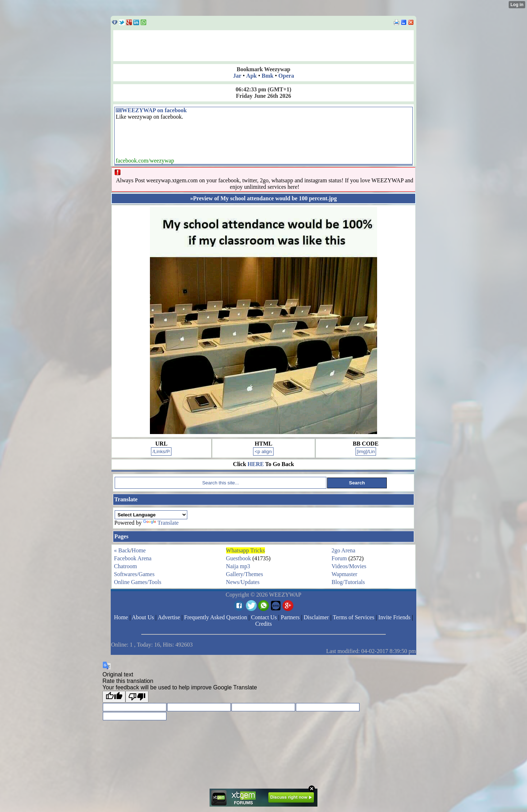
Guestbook (239, 558)
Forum (339, 558)
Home (139, 550)
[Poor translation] (137, 697)
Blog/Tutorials (348, 582)
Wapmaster (344, 574)
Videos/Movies (349, 566)
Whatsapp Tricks (246, 550)
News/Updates (243, 582)
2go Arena (343, 550)
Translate (161, 523)
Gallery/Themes (245, 574)
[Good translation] (114, 697)
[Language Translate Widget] (151, 515)
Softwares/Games (134, 574)
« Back (122, 550)
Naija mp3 (238, 566)
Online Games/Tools (138, 582)
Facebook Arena (133, 558)
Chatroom (125, 566)
